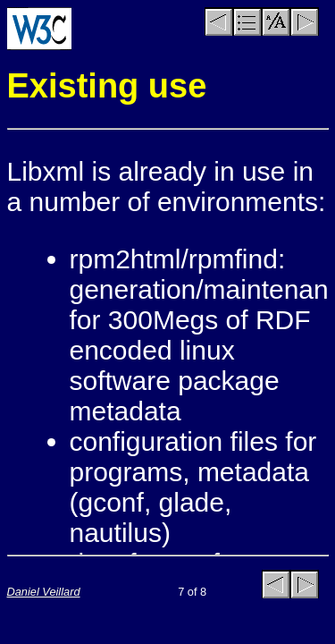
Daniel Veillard (44, 592)
